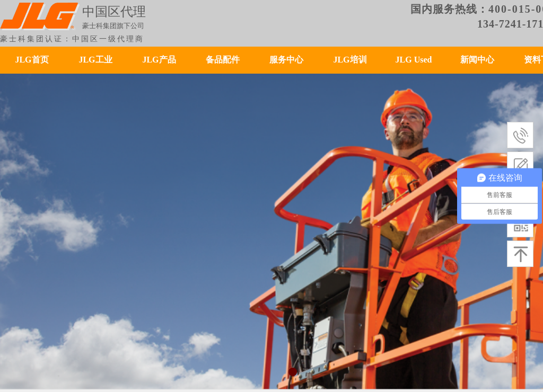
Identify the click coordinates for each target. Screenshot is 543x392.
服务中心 (286, 60)
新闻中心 (477, 60)
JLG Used (414, 60)
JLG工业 (95, 60)
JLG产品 (159, 60)
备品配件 (223, 60)
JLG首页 (32, 60)
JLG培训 (350, 60)
